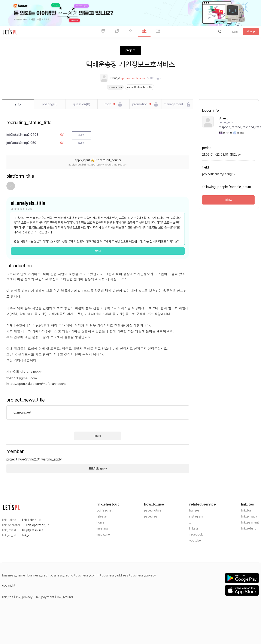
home (100, 522)
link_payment (250, 522)
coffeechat (105, 510)
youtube (195, 540)
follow (228, 200)
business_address (115, 575)
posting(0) (50, 104)
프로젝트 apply (98, 468)
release (102, 516)
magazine (103, 534)
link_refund (249, 528)
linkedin (194, 528)
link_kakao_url (32, 520)
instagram (196, 516)
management (174, 104)
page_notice (153, 510)
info (18, 104)
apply (81, 135)
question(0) (82, 104)
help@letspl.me (33, 530)
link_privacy (249, 516)
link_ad (27, 535)
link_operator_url (38, 525)
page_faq (151, 516)
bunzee (194, 510)
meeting (102, 528)
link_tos (246, 510)
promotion (142, 104)
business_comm (87, 575)
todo (110, 104)
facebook (196, 534)
